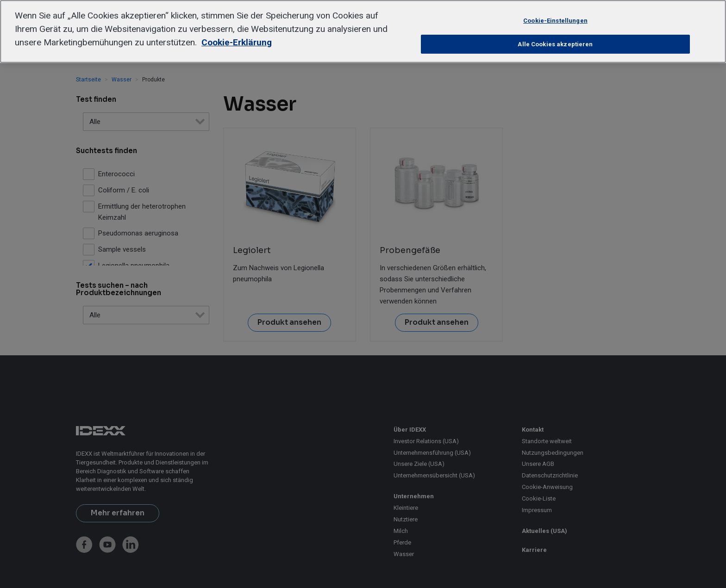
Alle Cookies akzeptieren (555, 44)
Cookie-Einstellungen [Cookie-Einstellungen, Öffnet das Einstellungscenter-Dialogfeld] (555, 21)
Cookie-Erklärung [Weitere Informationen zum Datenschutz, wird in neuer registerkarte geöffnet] (237, 42)
